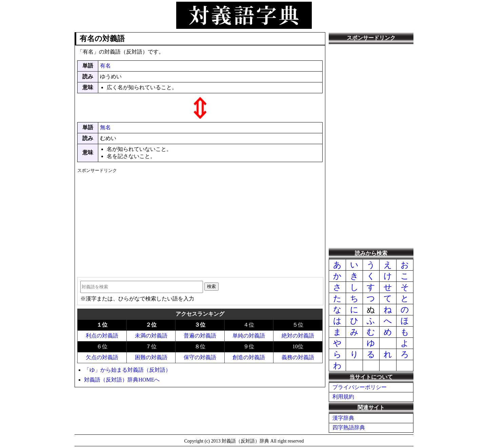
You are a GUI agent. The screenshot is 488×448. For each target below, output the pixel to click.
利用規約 (343, 397)
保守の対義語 (200, 357)
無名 (105, 127)
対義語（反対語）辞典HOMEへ (122, 380)
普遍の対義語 (200, 336)
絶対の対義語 (298, 336)
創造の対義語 (249, 357)
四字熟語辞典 (349, 427)
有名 (105, 66)
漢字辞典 (343, 418)
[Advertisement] (200, 223)
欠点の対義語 (102, 357)
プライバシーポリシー (360, 387)
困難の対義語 (151, 357)
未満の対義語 (151, 336)
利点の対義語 (102, 336)
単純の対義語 (249, 336)
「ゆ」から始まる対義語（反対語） (127, 370)
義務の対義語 (298, 357)
